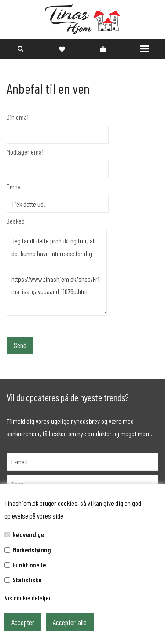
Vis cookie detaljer (28, 598)
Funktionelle (29, 565)
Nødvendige (28, 534)
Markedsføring (32, 550)
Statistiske (27, 580)
